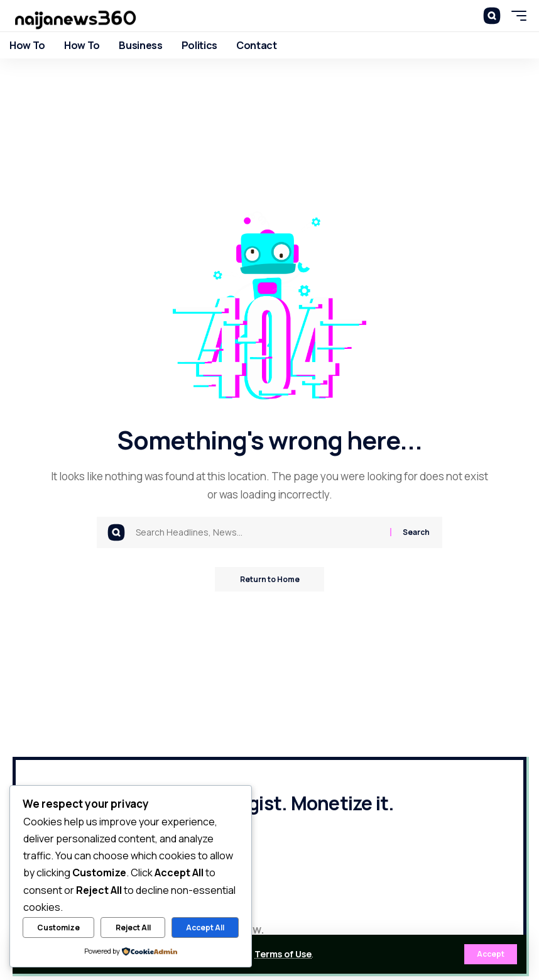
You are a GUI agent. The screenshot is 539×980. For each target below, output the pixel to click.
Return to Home (270, 579)
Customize (58, 928)
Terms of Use (283, 954)
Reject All (133, 928)
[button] (491, 954)
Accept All (205, 928)
